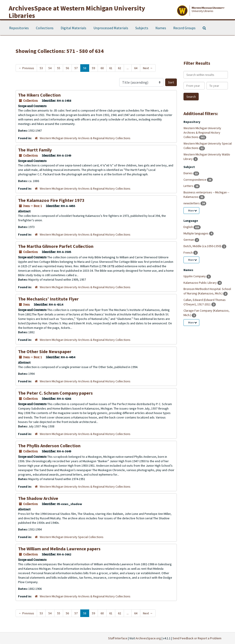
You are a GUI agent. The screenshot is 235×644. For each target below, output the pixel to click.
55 (59, 68)
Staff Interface (118, 638)
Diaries (188, 173)
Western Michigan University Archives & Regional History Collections (85, 138)
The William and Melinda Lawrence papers (59, 549)
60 (102, 68)
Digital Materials (73, 28)
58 (85, 68)
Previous (26, 68)
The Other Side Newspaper (45, 351)
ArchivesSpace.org (148, 638)
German (189, 240)
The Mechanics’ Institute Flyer (48, 299)
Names (161, 28)
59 (93, 68)
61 (111, 68)
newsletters (192, 203)
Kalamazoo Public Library (200, 283)
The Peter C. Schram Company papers (55, 393)
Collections (45, 28)
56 (67, 68)
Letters (189, 186)
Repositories (19, 28)
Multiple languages (196, 233)
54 (50, 68)
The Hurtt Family (35, 150)
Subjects (142, 28)
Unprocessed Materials (111, 28)
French (188, 253)
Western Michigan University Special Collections (72, 537)
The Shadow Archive (38, 498)
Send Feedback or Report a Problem (197, 638)
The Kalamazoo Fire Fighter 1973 (51, 200)
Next (148, 68)
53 (41, 68)
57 (76, 68)
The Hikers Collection (39, 95)
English (189, 227)
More (193, 210)
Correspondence (195, 180)
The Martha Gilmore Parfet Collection (56, 246)
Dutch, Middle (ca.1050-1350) (203, 246)
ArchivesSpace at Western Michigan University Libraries (77, 12)
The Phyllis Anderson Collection (49, 446)
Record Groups (184, 28)
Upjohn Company (195, 276)
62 (120, 68)
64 (136, 68)
